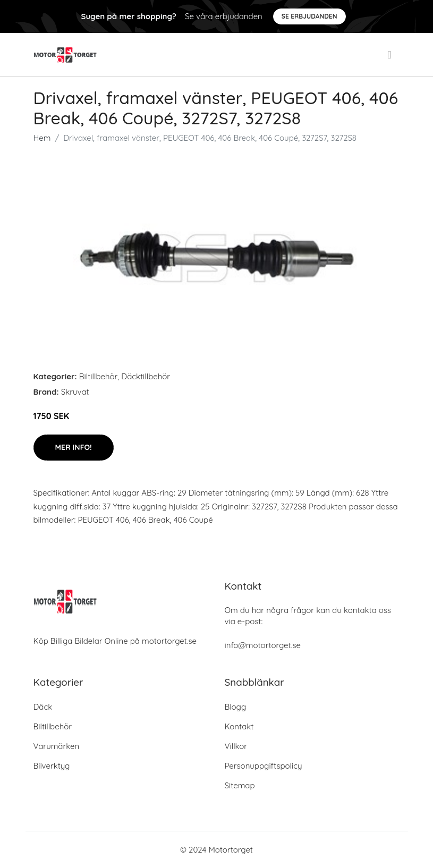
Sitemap (240, 785)
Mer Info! (74, 447)
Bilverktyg (52, 766)
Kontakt (239, 726)
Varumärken (57, 746)
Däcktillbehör (146, 376)
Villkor (236, 746)
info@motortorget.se (263, 645)
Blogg (236, 707)
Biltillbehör (99, 376)
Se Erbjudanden (309, 16)
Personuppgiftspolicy (264, 766)
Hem (42, 138)
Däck (43, 707)
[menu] (391, 55)
